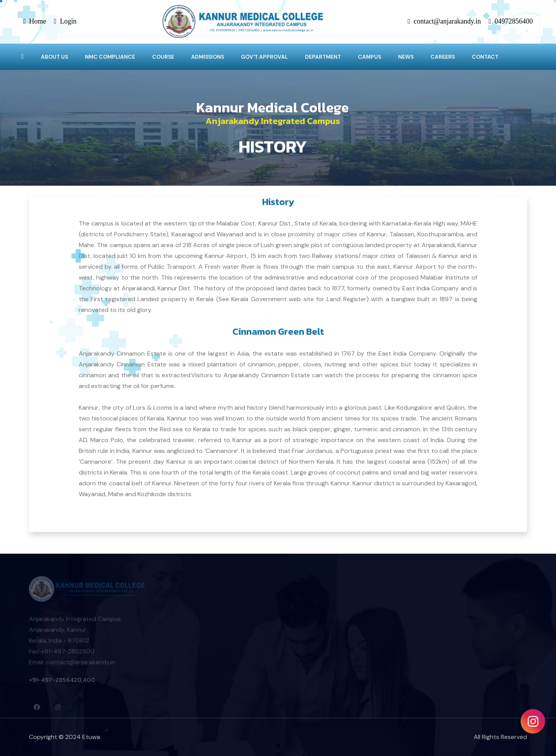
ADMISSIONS (208, 57)
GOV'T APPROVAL (264, 57)
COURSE (163, 57)
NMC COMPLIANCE (110, 57)
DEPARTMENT (323, 57)
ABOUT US (54, 57)
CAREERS (443, 57)
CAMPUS (370, 57)
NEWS (406, 57)
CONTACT (485, 57)
